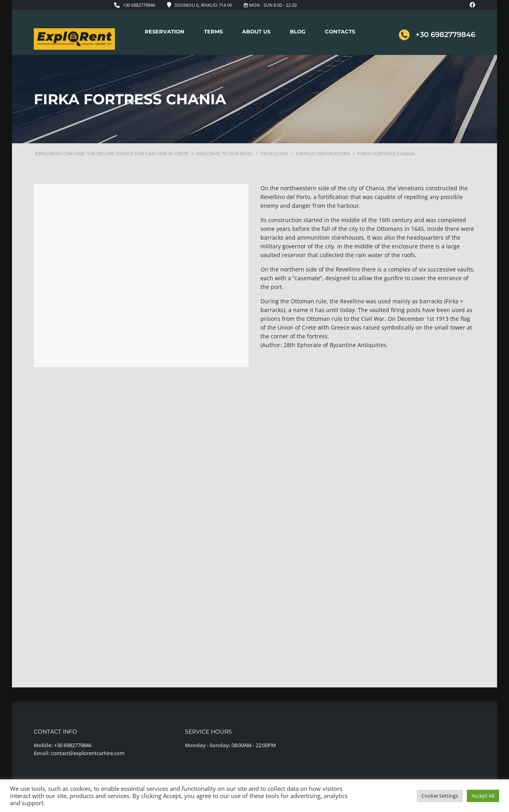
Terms (213, 31)
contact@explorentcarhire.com (88, 753)
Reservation (165, 31)
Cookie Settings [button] (440, 796)
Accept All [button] (483, 796)
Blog (298, 31)
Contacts (340, 31)
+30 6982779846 (139, 5)
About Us (256, 31)
